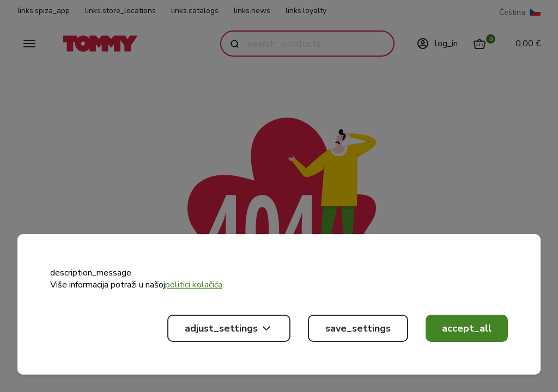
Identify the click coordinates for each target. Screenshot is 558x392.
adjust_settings (229, 328)
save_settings (358, 328)
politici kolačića (194, 285)
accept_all (467, 328)
